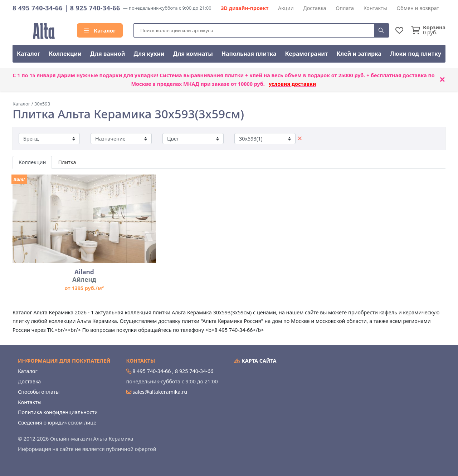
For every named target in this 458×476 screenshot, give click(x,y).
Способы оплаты (39, 392)
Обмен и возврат (418, 8)
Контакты (375, 8)
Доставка (315, 8)
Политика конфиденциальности (58, 412)
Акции (286, 8)
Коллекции (65, 54)
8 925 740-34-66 (95, 8)
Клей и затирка (359, 54)
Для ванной (108, 54)
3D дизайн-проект (245, 8)
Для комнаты (193, 54)
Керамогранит (306, 54)
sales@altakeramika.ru (160, 392)
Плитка (67, 162)
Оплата (345, 8)
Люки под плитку (416, 54)
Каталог (100, 30)
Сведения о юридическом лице (57, 423)
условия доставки (293, 84)
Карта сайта (255, 361)
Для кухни (149, 54)
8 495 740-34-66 (38, 8)
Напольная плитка (249, 54)
